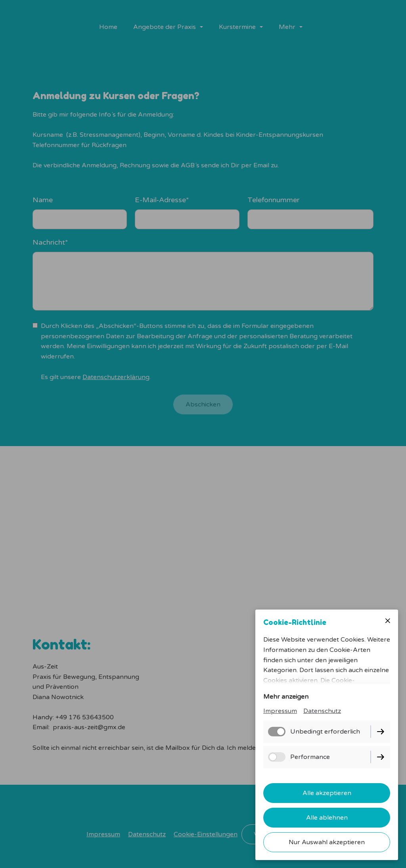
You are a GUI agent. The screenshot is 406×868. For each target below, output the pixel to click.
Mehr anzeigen (286, 697)
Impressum (280, 711)
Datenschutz (322, 711)
